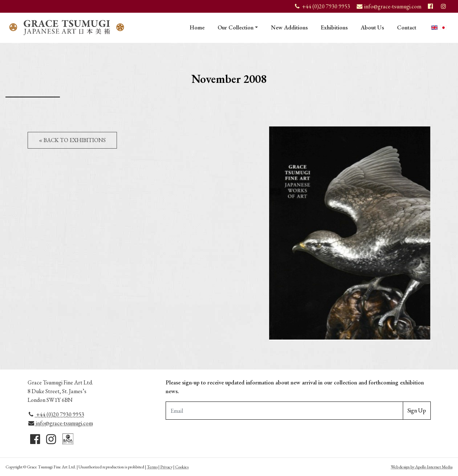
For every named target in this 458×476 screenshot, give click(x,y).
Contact (407, 27)
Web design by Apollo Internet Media (422, 467)
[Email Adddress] (284, 411)
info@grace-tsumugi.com (60, 423)
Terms (152, 467)
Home (197, 27)
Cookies (182, 467)
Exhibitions (334, 27)
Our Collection (236, 27)
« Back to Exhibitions (72, 140)
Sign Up (417, 410)
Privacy (166, 467)
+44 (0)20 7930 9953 (56, 414)
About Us (372, 27)
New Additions (289, 27)
